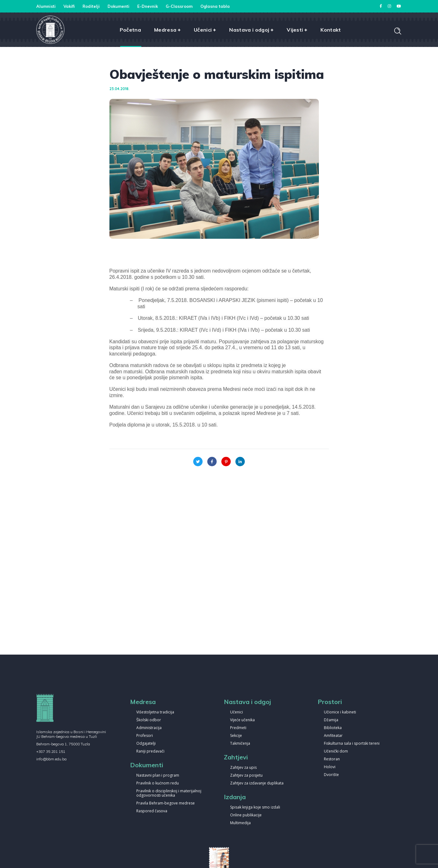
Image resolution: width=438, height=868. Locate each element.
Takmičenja (240, 744)
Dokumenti (118, 6)
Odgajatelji (146, 744)
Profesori (145, 736)
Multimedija (240, 823)
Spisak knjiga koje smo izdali (255, 807)
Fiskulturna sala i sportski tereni (352, 744)
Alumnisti (46, 6)
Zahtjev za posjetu (246, 776)
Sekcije (236, 736)
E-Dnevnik (148, 6)
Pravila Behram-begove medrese (166, 803)
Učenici (237, 712)
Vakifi (69, 6)
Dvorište (331, 775)
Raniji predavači (150, 751)
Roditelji (91, 6)
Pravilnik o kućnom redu (158, 783)
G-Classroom (179, 6)
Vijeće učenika (242, 720)
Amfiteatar (333, 736)
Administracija (149, 728)
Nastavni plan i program (158, 776)
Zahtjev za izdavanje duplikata (257, 783)
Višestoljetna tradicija (155, 712)
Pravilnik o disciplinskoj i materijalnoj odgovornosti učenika (169, 793)
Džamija (331, 720)
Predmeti (238, 728)
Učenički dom (336, 751)
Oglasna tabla (215, 6)
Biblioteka (333, 728)
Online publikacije (246, 815)
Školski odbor (149, 720)
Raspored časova (152, 811)
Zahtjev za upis (243, 768)
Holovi (330, 767)
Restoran (332, 759)
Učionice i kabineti (340, 712)
